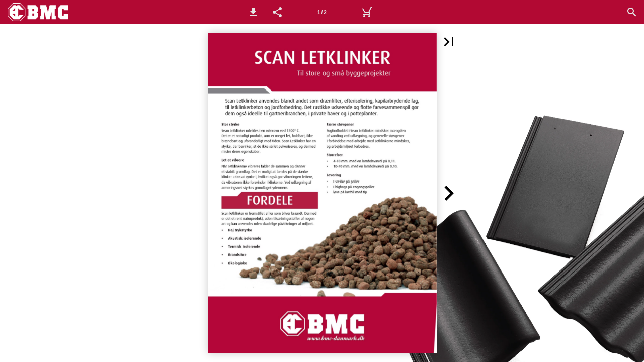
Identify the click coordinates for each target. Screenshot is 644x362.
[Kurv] (367, 12)
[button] (253, 12)
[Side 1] (322, 12)
